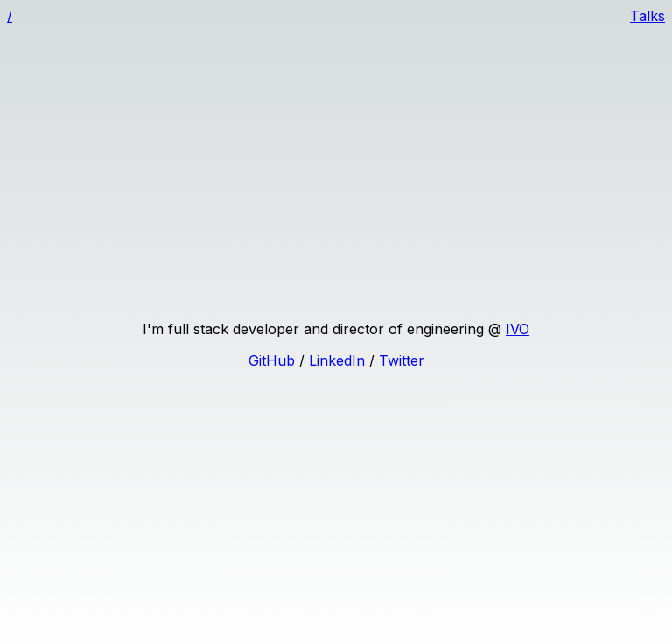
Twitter (402, 360)
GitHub (272, 360)
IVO (518, 329)
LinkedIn (337, 360)
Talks (647, 16)
